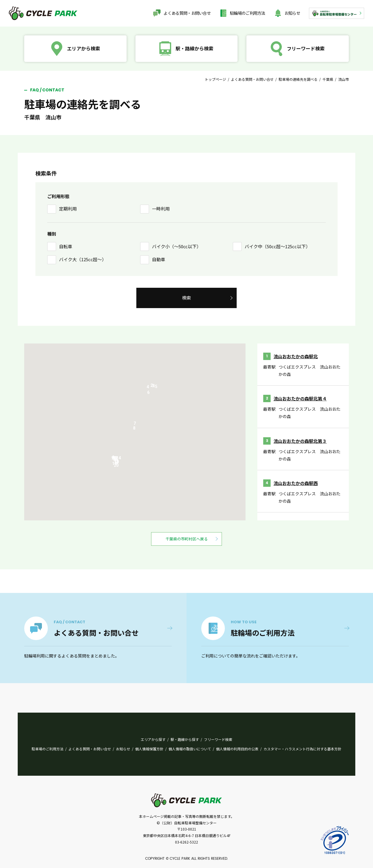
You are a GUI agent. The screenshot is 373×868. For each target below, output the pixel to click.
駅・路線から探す (185, 739)
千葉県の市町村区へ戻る (187, 539)
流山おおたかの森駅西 (296, 483)
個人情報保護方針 (149, 749)
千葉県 (328, 79)
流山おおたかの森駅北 (296, 356)
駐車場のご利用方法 (48, 749)
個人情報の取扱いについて (190, 749)
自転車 (66, 246)
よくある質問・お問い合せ (187, 13)
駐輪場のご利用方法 (248, 13)
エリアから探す (153, 739)
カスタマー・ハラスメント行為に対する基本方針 (302, 749)
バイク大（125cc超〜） (83, 259)
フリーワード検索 (218, 739)
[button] (156, 388)
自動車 (159, 259)
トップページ (215, 79)
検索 (186, 298)
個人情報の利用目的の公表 (237, 749)
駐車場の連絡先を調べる (298, 79)
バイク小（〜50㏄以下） (176, 246)
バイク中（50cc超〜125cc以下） (277, 246)
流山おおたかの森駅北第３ (300, 441)
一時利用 (161, 209)
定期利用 (68, 209)
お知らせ (292, 13)
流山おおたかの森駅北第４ (300, 398)
